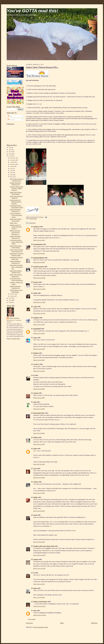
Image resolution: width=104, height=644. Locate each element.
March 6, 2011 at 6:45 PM (39, 478)
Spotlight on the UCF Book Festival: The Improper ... (16, 202)
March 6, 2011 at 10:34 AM (39, 278)
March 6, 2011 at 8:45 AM (39, 253)
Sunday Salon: (14, 223)
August (12, 166)
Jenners (36, 482)
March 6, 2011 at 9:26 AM (39, 262)
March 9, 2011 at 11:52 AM (39, 606)
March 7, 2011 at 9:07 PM (39, 597)
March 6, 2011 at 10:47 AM (39, 289)
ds (34, 375)
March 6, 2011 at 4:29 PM (39, 398)
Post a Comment (32, 619)
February (13, 294)
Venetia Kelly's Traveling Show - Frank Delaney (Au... (16, 267)
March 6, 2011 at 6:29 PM (39, 433)
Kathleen (36, 318)
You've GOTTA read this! (32, 11)
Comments (11, 120)
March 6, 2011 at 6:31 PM (39, 444)
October (12, 162)
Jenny (35, 338)
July (11, 168)
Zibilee (35, 497)
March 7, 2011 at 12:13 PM (39, 568)
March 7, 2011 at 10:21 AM (39, 555)
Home (62, 623)
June (11, 171)
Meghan (36, 353)
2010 (10, 298)
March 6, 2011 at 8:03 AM (39, 240)
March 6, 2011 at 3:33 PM (39, 360)
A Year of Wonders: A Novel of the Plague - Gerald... (16, 215)
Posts (10, 116)
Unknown (36, 227)
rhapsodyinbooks (39, 258)
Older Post (94, 623)
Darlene (36, 559)
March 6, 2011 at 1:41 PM (39, 324)
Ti (34, 573)
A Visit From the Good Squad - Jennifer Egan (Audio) (16, 242)
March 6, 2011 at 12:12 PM (39, 313)
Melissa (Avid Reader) (40, 601)
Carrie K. (36, 364)
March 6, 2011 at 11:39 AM (39, 302)
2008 (10, 302)
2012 (10, 154)
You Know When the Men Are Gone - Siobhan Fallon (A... (16, 188)
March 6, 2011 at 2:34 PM (39, 349)
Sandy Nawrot (14, 318)
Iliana (35, 588)
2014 (10, 150)
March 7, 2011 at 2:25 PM (39, 584)
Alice (35, 610)
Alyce (35, 468)
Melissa (36, 437)
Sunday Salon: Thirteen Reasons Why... (42, 67)
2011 (10, 156)
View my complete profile (13, 339)
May (11, 173)
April (12, 175)
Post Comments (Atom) (41, 627)
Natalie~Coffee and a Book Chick (44, 546)
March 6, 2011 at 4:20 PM (39, 389)
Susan (35, 515)
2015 (10, 147)
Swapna (36, 393)
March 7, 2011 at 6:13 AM (39, 542)
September (13, 164)
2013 (10, 152)
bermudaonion (38, 244)
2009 (10, 300)
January (12, 296)
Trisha (35, 293)
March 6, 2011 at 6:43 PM (39, 464)
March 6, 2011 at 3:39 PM (39, 371)
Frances (36, 282)
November (13, 160)
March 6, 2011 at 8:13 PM (39, 511)
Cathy (35, 306)
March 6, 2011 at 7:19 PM (39, 493)
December (13, 158)
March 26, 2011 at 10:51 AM (40, 615)
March (12, 177)
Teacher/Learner (39, 266)
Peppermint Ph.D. (39, 413)
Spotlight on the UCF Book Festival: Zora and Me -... (16, 227)
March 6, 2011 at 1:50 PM (39, 333)
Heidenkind (37, 329)
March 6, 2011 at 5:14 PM (39, 409)
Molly (35, 448)
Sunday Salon (33, 219)
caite (35, 402)
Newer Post (29, 623)
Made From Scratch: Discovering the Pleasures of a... (15, 232)
